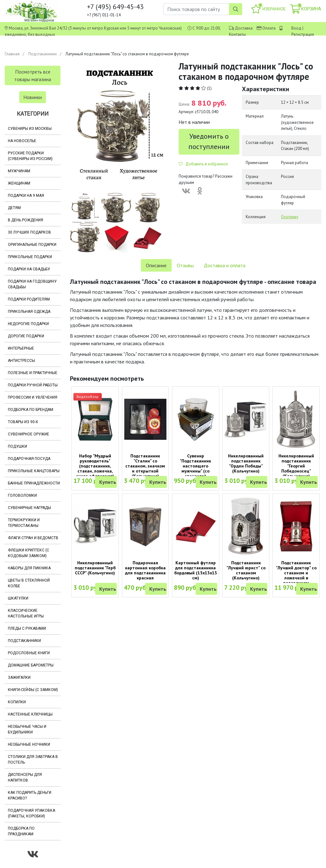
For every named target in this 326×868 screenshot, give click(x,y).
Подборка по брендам (31, 410)
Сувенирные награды (29, 508)
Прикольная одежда (29, 312)
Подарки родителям (29, 299)
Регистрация (303, 34)
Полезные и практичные (33, 373)
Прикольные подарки (30, 257)
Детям (14, 208)
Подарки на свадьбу (29, 269)
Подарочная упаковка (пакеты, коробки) (31, 813)
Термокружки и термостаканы (24, 523)
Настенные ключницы (30, 714)
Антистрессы (21, 361)
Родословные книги (29, 653)
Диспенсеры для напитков (25, 777)
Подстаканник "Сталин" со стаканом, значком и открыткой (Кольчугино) (145, 466)
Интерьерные (21, 348)
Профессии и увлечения (33, 397)
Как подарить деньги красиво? (30, 795)
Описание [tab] (156, 265)
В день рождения (26, 220)
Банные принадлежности (34, 483)
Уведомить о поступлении (209, 141)
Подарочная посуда (29, 459)
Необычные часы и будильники (27, 729)
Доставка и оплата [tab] (225, 265)
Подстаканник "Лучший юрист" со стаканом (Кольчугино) (246, 570)
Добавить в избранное (203, 164)
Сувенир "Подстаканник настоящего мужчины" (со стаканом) (195, 466)
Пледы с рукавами (27, 628)
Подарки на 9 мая (26, 196)
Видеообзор (88, 397)
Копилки (17, 702)
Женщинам (19, 183)
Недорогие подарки (28, 324)
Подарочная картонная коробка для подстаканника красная (145, 570)
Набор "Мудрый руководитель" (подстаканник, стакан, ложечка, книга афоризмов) (95, 466)
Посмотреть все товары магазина (33, 75)
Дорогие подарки (26, 336)
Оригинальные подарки (32, 245)
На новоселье (22, 141)
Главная (12, 54)
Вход (296, 28)
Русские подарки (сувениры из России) (30, 156)
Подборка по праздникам (21, 831)
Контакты (237, 34)
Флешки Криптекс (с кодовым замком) (29, 553)
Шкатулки (18, 598)
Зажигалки (19, 677)
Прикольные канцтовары (34, 471)
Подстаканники (43, 54)
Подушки (17, 446)
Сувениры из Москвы (30, 129)
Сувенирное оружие (29, 434)
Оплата (269, 28)
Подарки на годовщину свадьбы (32, 284)
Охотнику (290, 217)
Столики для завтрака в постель (33, 760)
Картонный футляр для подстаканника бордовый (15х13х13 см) (196, 570)
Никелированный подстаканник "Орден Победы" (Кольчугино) (246, 463)
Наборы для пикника (29, 568)
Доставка (244, 28)
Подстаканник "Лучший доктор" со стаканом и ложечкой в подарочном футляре (296, 575)
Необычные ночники (29, 744)
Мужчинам (19, 171)
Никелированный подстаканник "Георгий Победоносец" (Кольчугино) (296, 466)
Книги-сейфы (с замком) (33, 690)
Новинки (33, 97)
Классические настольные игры (26, 613)
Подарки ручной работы (33, 385)
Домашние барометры (31, 665)
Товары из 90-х (23, 422)
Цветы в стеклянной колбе (29, 583)
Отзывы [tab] (185, 265)
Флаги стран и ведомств (33, 538)
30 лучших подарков (29, 232)
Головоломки (22, 495)
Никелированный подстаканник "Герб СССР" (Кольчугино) (95, 568)
